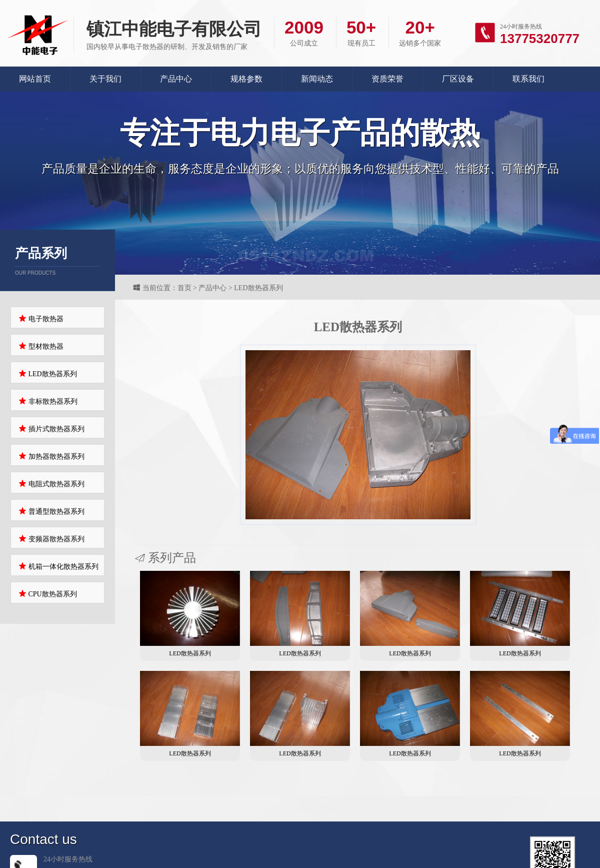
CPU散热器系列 (48, 594)
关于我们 (105, 79)
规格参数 (246, 79)
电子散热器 (41, 318)
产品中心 (176, 79)
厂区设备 (458, 79)
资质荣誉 (387, 79)
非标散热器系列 (48, 401)
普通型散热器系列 (51, 511)
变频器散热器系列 (51, 539)
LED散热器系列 (48, 373)
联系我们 (528, 79)
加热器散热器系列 (51, 456)
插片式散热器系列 (51, 428)
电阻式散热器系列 (51, 484)
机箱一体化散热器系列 (58, 566)
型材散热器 (41, 346)
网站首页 (35, 79)
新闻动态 (317, 79)
